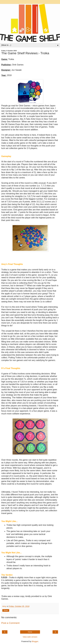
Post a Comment (10, 623)
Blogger (35, 641)
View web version (30, 637)
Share (6, 610)
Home (30, 632)
